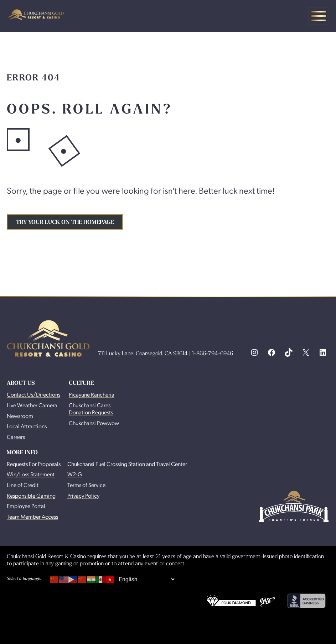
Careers (16, 437)
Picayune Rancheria (92, 394)
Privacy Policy (83, 495)
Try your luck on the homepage (65, 222)
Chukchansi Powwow (94, 423)
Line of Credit (23, 485)
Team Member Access (32, 516)
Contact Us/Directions (33, 394)
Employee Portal (26, 506)
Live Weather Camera (32, 405)
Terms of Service (86, 485)
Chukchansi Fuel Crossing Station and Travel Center (127, 464)
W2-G (75, 474)
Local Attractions (27, 426)
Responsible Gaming (31, 495)
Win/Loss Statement (31, 474)
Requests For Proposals (34, 464)
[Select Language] (147, 579)
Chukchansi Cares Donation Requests (91, 409)
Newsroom (20, 416)
